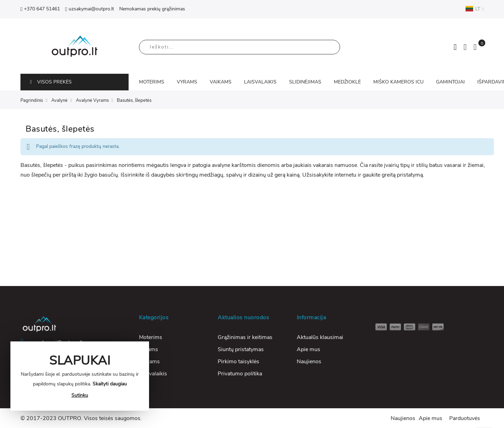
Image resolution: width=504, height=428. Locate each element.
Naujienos (309, 362)
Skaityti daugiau (110, 384)
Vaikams (149, 362)
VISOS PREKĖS (51, 82)
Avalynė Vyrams (92, 100)
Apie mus (309, 349)
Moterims (151, 337)
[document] (80, 376)
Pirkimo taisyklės (238, 362)
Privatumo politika (240, 374)
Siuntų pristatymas (241, 349)
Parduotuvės (465, 418)
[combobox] (240, 47)
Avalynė (59, 100)
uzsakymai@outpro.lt (90, 9)
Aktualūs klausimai (320, 337)
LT (474, 9)
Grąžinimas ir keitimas (245, 337)
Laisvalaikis (153, 374)
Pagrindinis (32, 100)
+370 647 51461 (40, 9)
